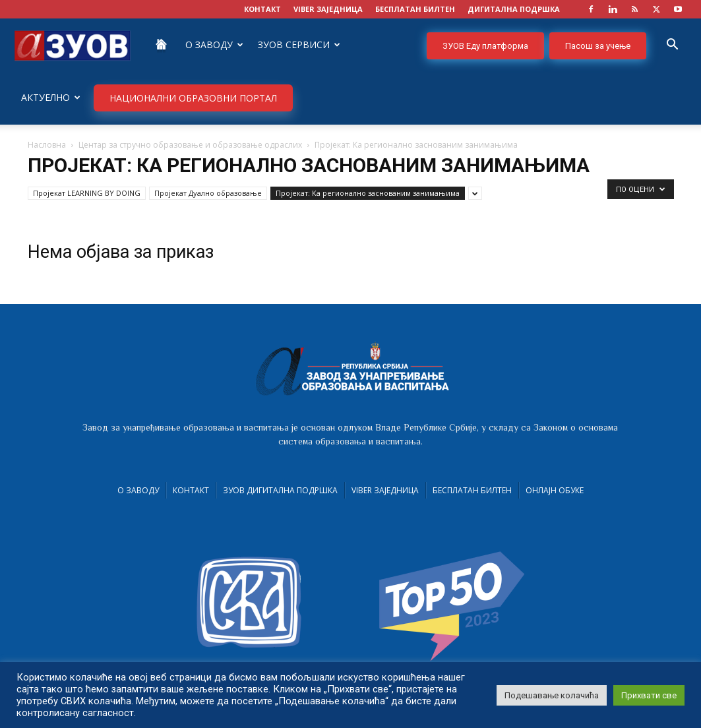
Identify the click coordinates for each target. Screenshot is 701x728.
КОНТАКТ (262, 9)
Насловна (47, 145)
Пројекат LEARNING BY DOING (87, 193)
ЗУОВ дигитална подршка (280, 490)
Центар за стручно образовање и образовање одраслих (190, 145)
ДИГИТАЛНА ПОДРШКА (514, 9)
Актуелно (51, 97)
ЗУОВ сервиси (299, 45)
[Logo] (73, 45)
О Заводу (214, 45)
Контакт (191, 490)
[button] (672, 46)
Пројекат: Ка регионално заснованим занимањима (368, 193)
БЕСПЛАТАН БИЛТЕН (415, 9)
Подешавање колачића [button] (552, 695)
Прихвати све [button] (649, 695)
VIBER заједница (328, 9)
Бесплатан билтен (472, 490)
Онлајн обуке (555, 490)
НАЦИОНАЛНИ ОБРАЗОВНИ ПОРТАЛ (193, 98)
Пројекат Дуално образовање (208, 193)
